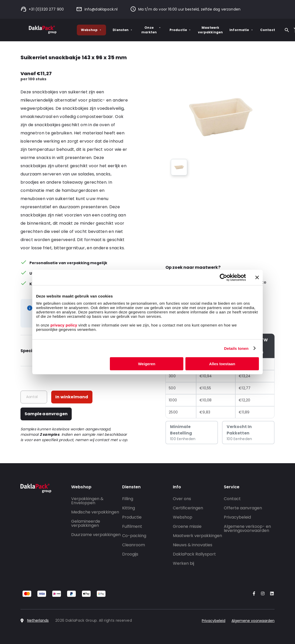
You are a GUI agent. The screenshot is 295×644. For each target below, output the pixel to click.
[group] (179, 167)
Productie (181, 30)
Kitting (129, 508)
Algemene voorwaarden (253, 621)
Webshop (91, 30)
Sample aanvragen (46, 414)
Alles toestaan (222, 364)
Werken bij (183, 563)
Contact (268, 30)
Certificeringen (188, 508)
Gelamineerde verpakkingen (86, 523)
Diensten (123, 30)
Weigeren (147, 364)
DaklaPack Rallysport (194, 554)
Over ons (182, 499)
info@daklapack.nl (97, 9)
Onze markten (151, 30)
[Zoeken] (287, 30)
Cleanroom (134, 545)
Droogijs (130, 554)
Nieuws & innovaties (193, 545)
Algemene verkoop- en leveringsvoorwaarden (247, 528)
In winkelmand (72, 397)
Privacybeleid (237, 517)
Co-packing (134, 536)
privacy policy (63, 325)
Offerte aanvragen (243, 508)
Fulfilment (132, 526)
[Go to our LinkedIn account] (270, 594)
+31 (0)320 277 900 (42, 9)
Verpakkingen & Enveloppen (87, 501)
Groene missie (187, 526)
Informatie (241, 30)
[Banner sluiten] (257, 277)
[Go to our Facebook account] (253, 594)
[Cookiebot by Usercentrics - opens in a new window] (223, 277)
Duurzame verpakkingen (96, 535)
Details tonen (236, 348)
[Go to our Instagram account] (262, 594)
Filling (128, 499)
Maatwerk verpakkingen (210, 30)
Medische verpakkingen (95, 512)
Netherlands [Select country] (38, 620)
